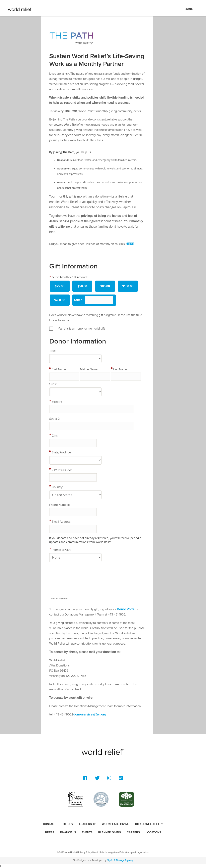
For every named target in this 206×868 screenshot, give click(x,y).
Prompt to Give (61, 550)
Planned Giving (109, 832)
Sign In (189, 9)
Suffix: (53, 384)
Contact (49, 824)
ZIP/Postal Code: (62, 470)
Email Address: (61, 522)
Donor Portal (126, 609)
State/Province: (62, 452)
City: (55, 436)
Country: (57, 487)
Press (50, 832)
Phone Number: (60, 505)
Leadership (88, 824)
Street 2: (55, 419)
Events (87, 832)
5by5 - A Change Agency (120, 860)
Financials (68, 832)
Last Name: (120, 369)
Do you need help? (149, 824)
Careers (133, 832)
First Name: (59, 369)
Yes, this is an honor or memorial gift (81, 329)
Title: (52, 351)
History (67, 824)
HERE (130, 244)
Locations (153, 832)
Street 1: (57, 402)
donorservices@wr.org (90, 714)
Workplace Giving (116, 824)
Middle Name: (89, 369)
